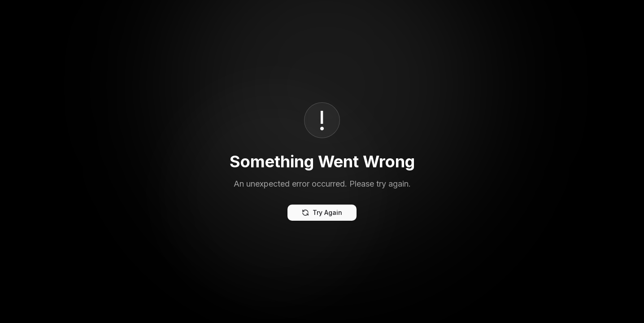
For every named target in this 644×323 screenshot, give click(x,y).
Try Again (322, 212)
